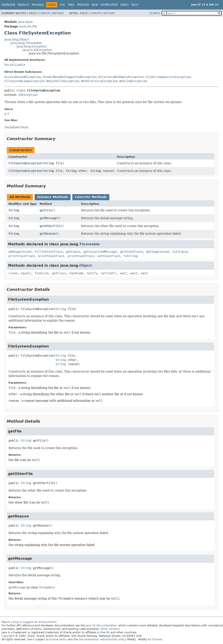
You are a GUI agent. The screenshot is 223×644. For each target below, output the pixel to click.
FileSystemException (25, 163)
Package (38, 5)
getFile (46, 210)
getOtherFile (50, 226)
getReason (47, 234)
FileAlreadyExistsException (168, 77)
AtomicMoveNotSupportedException (70, 77)
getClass (59, 273)
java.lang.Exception (32, 46)
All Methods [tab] (20, 197)
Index (125, 5)
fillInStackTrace (49, 252)
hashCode (76, 273)
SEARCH (155, 13)
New (95, 5)
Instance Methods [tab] (53, 197)
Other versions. (111, 629)
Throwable (90, 244)
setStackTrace (109, 256)
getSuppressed (157, 252)
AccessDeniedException (23, 77)
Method (58, 13)
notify (92, 273)
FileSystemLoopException (24, 81)
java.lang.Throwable (26, 43)
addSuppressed (20, 252)
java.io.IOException (37, 50)
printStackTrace (22, 256)
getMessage (48, 218)
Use (62, 5)
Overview (8, 5)
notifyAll (109, 273)
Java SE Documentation (101, 625)
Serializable (15, 65)
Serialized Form (16, 127)
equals (26, 273)
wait (123, 273)
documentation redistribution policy (102, 639)
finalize (42, 273)
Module (24, 5)
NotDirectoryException (99, 81)
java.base (25, 22)
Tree (71, 5)
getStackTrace (131, 252)
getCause (73, 252)
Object (86, 265)
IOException (28, 95)
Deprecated (109, 5)
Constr (44, 13)
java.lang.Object (17, 39)
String (49, 163)
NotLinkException (133, 81)
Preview (83, 5)
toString (130, 256)
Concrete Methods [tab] (91, 197)
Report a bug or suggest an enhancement (29, 622)
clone (13, 273)
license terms (58, 639)
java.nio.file (28, 26)
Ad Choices (155, 639)
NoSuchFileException (63, 81)
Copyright (8, 636)
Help (135, 5)
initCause (180, 252)
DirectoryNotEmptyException (121, 77)
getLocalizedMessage (100, 252)
